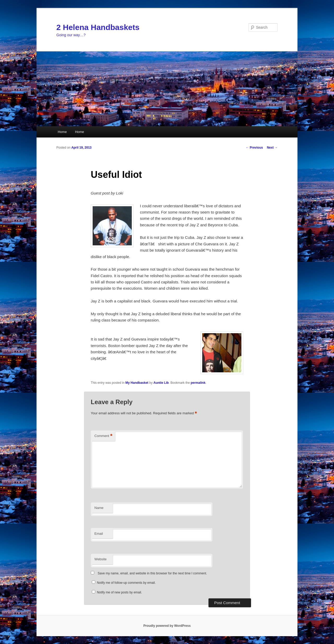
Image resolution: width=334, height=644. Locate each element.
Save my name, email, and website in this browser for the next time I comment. (152, 573)
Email (99, 534)
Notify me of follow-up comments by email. (126, 583)
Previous (254, 148)
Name (99, 508)
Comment (103, 436)
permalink (198, 383)
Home (62, 132)
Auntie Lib (161, 383)
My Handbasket (137, 383)
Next (272, 148)
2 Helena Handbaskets (98, 27)
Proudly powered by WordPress (167, 626)
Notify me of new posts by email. (119, 592)
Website (101, 559)
